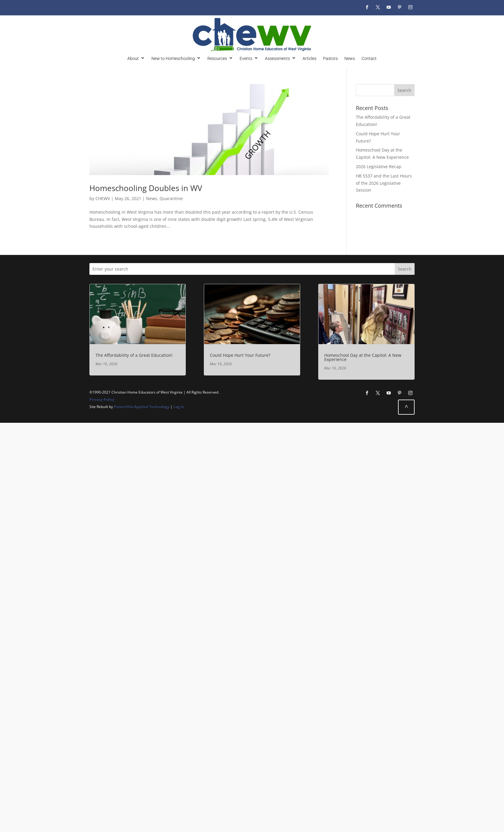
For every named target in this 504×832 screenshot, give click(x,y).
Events (246, 58)
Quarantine (171, 198)
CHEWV (103, 198)
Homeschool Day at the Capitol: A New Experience (363, 357)
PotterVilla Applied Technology (142, 407)
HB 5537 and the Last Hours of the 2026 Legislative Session (384, 183)
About (133, 58)
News (350, 58)
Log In (179, 407)
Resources (217, 58)
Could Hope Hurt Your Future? (240, 355)
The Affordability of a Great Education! (134, 355)
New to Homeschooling (173, 58)
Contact (369, 58)
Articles (310, 58)
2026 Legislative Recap (379, 166)
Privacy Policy (102, 399)
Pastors (330, 58)
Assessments (277, 58)
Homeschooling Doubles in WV (146, 188)
